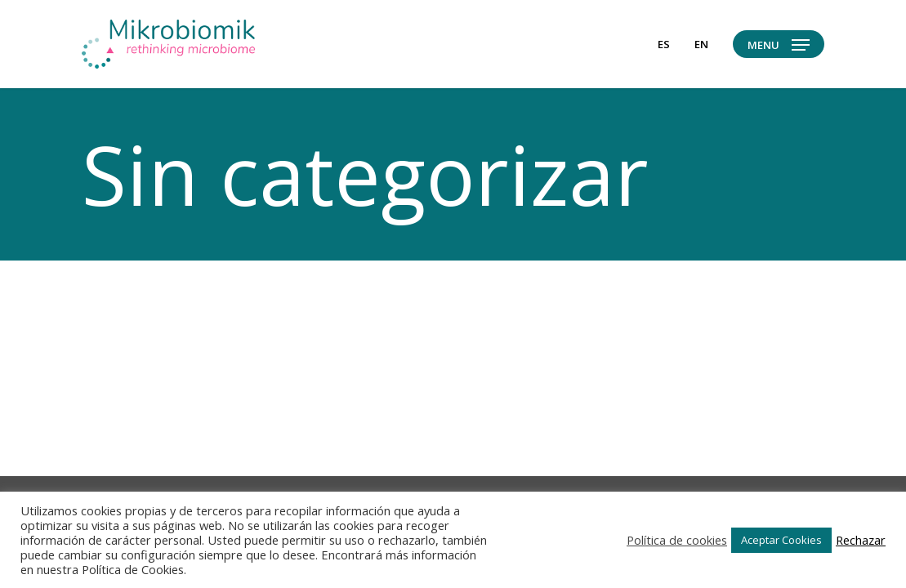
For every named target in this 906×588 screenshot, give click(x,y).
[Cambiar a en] (701, 44)
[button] (779, 45)
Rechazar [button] (861, 540)
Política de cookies (677, 540)
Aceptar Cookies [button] (781, 540)
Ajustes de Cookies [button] (563, 540)
